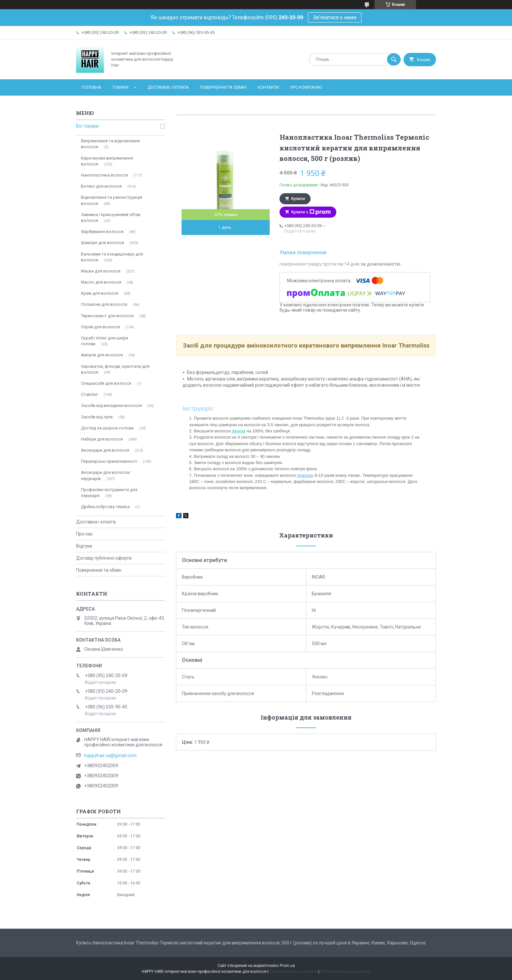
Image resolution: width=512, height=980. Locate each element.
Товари (120, 87)
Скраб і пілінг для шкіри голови (104, 341)
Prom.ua (287, 966)
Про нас (84, 534)
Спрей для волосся (100, 327)
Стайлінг (89, 394)
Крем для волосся (100, 293)
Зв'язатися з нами (335, 17)
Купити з (311, 212)
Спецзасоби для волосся (106, 383)
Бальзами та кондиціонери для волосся (112, 257)
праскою (305, 475)
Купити (298, 199)
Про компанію (306, 87)
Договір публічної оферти (104, 558)
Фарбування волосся (102, 232)
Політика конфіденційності (345, 972)
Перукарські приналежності (109, 461)
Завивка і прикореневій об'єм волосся (111, 218)
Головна (91, 87)
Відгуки (84, 546)
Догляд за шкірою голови (107, 428)
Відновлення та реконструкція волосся (112, 200)
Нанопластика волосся (104, 175)
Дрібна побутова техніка (105, 507)
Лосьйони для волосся (104, 304)
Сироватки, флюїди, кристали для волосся (115, 369)
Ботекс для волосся (101, 186)
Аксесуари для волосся (105, 450)
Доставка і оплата (168, 87)
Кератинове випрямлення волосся (107, 161)
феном (239, 431)
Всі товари (87, 126)
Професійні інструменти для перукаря (109, 493)
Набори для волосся (102, 439)
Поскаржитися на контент (293, 972)
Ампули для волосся (102, 355)
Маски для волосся (101, 271)
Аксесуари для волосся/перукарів (106, 475)
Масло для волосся (101, 282)
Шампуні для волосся (103, 243)
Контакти (268, 87)
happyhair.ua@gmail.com (110, 755)
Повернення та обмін (223, 87)
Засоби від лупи (97, 417)
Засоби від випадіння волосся (111, 405)
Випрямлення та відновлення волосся (110, 144)
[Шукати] (394, 59)
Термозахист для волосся (107, 316)
